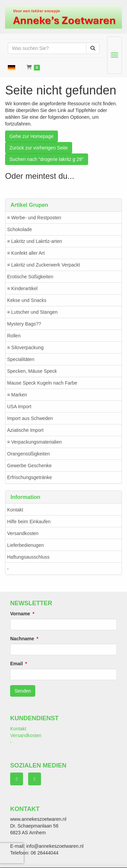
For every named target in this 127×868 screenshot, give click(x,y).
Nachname (22, 639)
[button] (12, 67)
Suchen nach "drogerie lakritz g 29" (47, 159)
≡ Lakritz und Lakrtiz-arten (35, 241)
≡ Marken (17, 395)
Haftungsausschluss (28, 557)
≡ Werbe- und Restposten (34, 218)
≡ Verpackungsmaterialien (34, 442)
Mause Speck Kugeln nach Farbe (42, 383)
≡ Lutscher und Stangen (32, 312)
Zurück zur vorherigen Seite (39, 148)
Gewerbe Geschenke (29, 466)
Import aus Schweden (30, 418)
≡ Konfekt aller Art (26, 253)
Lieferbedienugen (25, 545)
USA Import (19, 407)
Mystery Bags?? (24, 324)
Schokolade (19, 229)
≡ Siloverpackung (25, 347)
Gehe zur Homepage (31, 136)
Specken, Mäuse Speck (32, 371)
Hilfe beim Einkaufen (29, 522)
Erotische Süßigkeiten (30, 277)
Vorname (20, 614)
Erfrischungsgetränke (29, 477)
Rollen (14, 336)
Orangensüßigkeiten (28, 454)
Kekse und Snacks (27, 300)
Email (16, 664)
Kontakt (15, 510)
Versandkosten (23, 533)
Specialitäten (21, 359)
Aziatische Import (25, 430)
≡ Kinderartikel (22, 288)
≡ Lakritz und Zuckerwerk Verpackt (44, 265)
